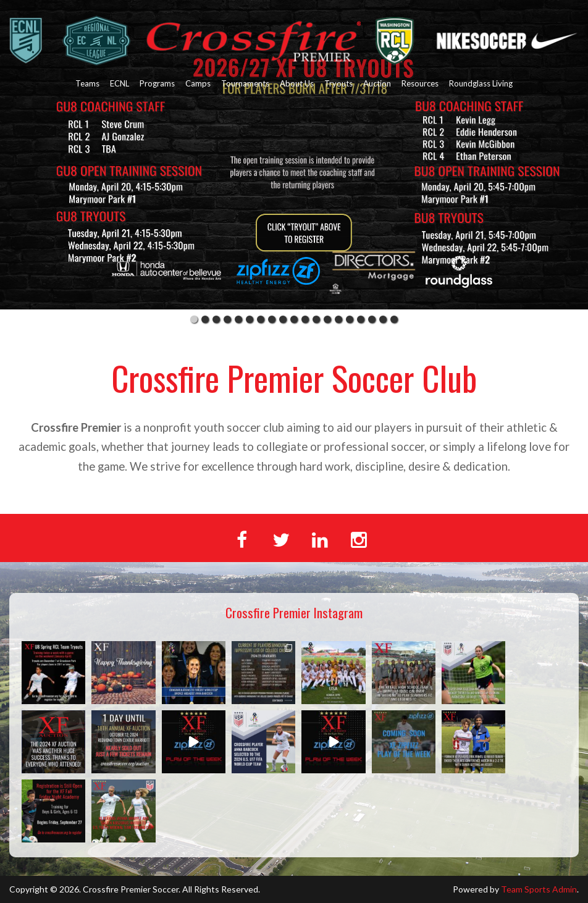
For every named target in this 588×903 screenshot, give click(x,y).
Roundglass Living (481, 83)
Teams (87, 83)
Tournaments (245, 83)
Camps (198, 83)
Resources (420, 83)
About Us (297, 83)
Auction (377, 83)
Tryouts (338, 83)
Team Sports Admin (539, 889)
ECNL (120, 83)
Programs (157, 83)
